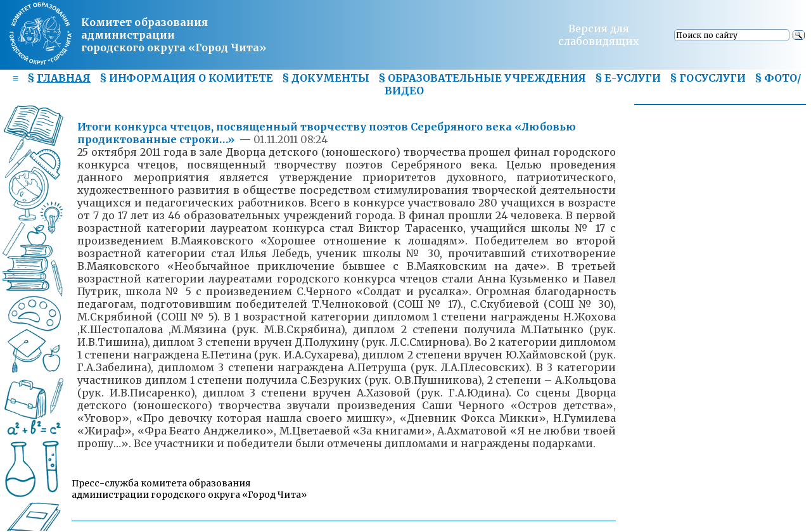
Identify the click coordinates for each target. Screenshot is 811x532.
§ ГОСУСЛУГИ (708, 78)
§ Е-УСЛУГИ (628, 78)
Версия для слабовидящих (599, 35)
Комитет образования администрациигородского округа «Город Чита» (174, 35)
